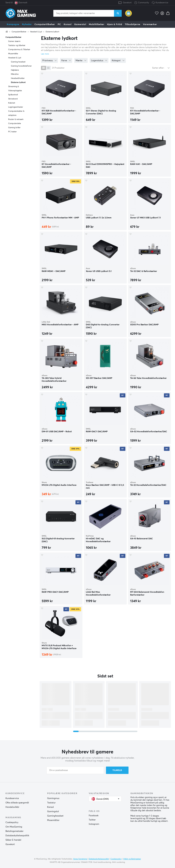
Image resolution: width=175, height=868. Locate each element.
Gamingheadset (55, 816)
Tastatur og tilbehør (17, 45)
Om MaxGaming (14, 827)
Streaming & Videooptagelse (15, 89)
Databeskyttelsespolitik (17, 836)
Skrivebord (13, 99)
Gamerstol (80, 24)
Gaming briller (14, 128)
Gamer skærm (14, 41)
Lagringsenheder (16, 107)
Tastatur (51, 803)
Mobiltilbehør (97, 24)
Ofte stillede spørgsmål (17, 803)
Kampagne (13, 24)
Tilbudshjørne (133, 24)
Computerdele (15, 123)
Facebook (94, 816)
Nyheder (27, 24)
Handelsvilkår (12, 807)
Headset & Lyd (36, 32)
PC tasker (12, 132)
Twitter (92, 820)
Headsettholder (18, 78)
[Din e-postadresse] (75, 770)
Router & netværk (16, 119)
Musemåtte (13, 54)
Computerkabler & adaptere (16, 113)
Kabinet (12, 103)
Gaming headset (18, 62)
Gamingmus (53, 798)
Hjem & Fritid (115, 24)
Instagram (94, 824)
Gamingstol (53, 811)
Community (142, 3)
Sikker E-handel (13, 840)
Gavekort (127, 3)
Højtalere (15, 70)
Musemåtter (53, 820)
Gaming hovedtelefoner (21, 66)
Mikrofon (15, 74)
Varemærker (150, 24)
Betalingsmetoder (14, 831)
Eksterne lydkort (52, 32)
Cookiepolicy (12, 822)
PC (59, 24)
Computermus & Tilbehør (19, 50)
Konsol (68, 24)
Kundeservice (162, 3)
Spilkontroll (13, 95)
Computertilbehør (45, 24)
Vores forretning (80, 859)
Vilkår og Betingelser (132, 859)
